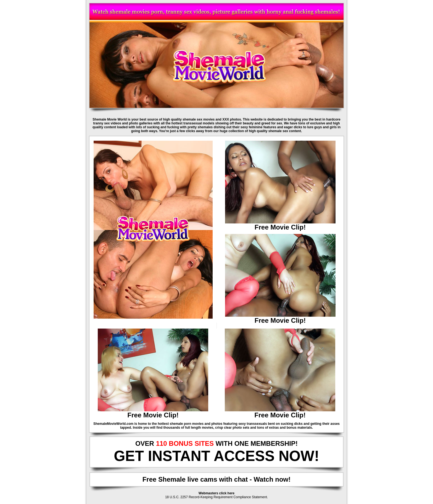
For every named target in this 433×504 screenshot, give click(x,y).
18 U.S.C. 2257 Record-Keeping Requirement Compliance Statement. (216, 497)
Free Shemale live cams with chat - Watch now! (217, 479)
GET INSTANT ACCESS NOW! (216, 456)
